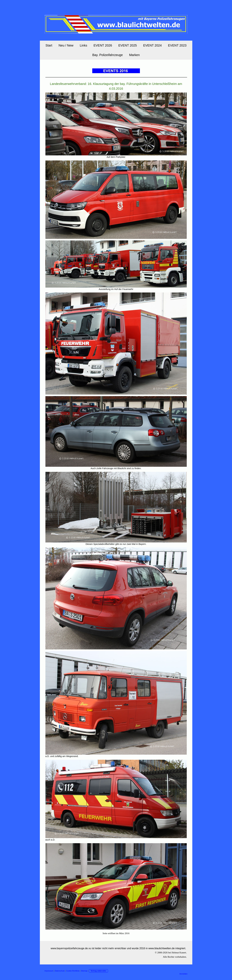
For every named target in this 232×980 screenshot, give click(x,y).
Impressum (49, 971)
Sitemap (84, 971)
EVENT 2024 (152, 45)
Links (83, 45)
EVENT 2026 (103, 45)
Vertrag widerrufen (99, 971)
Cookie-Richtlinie (73, 971)
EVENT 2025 (128, 45)
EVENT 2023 (177, 45)
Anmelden (183, 974)
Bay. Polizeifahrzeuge (108, 55)
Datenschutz (60, 971)
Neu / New (66, 45)
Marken (134, 55)
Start (49, 45)
